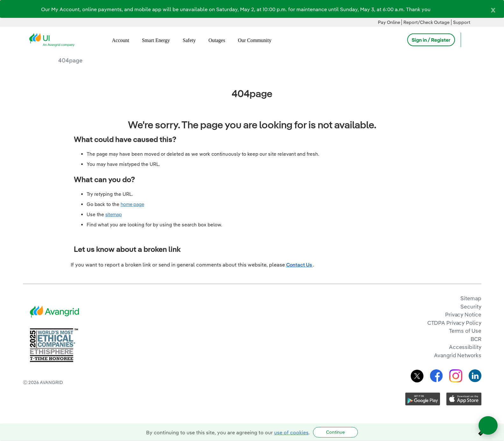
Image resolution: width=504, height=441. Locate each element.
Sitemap (471, 298)
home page (132, 204)
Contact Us (300, 265)
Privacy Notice (463, 314)
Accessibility (465, 347)
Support (462, 22)
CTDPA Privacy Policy (454, 323)
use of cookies (291, 432)
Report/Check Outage (426, 22)
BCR (476, 339)
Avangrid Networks (458, 355)
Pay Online (389, 22)
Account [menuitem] (121, 40)
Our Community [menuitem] (255, 40)
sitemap (114, 214)
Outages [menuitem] (217, 40)
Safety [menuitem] (189, 40)
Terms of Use (465, 331)
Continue (335, 432)
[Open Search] (469, 40)
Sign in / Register (431, 40)
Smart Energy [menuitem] (156, 40)
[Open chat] (488, 425)
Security (471, 306)
